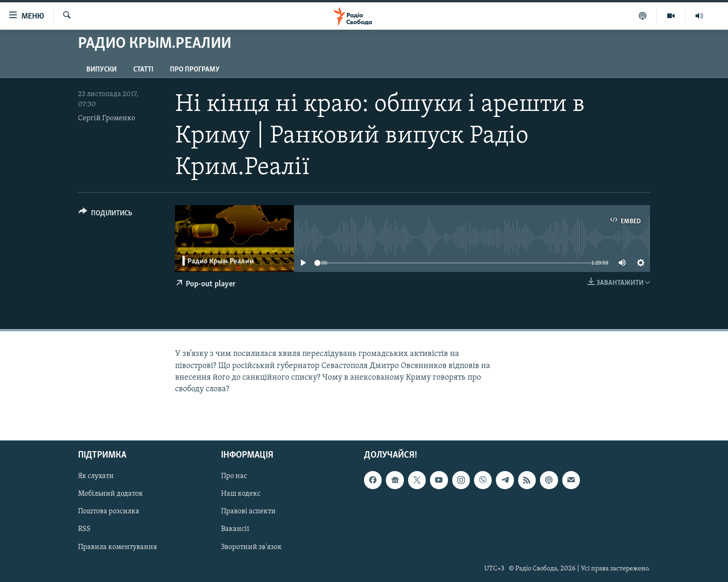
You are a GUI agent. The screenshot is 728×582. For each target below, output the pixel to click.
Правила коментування (117, 547)
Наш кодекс (241, 494)
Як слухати (96, 476)
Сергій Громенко (107, 118)
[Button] (105, 215)
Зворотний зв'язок (251, 547)
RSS (84, 530)
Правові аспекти (248, 512)
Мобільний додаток (110, 494)
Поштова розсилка (109, 512)
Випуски (101, 70)
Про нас (234, 476)
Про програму (195, 70)
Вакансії (235, 530)
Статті (143, 70)
